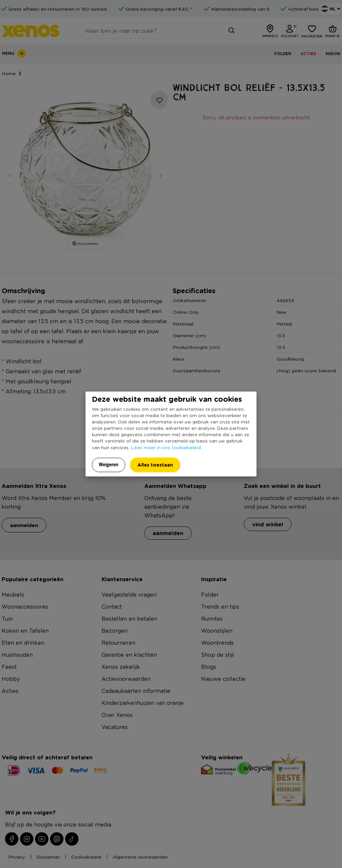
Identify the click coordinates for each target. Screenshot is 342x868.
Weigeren (109, 464)
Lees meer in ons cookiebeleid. (166, 447)
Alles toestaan (155, 464)
